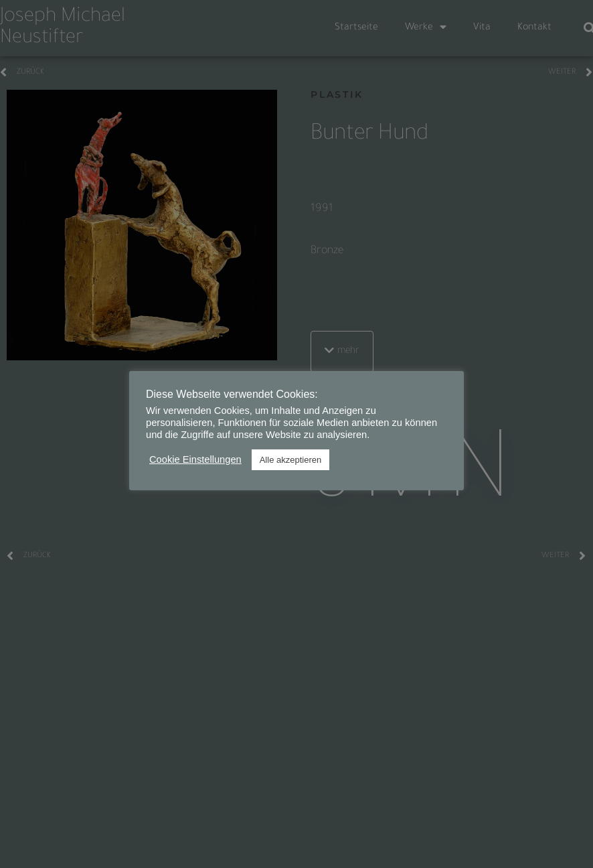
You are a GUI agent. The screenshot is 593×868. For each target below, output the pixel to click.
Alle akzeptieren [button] (291, 460)
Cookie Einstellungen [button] (195, 459)
